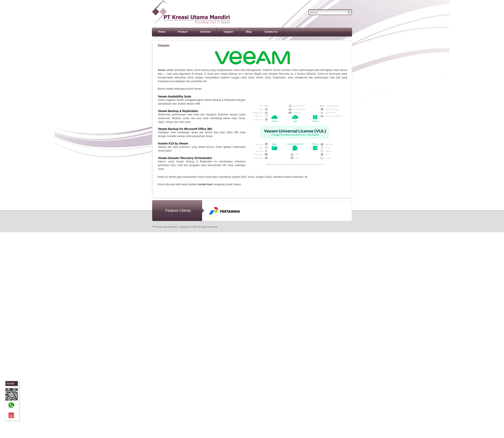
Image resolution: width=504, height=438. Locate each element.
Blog (249, 32)
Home (162, 32)
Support (228, 32)
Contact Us (271, 32)
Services (206, 32)
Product (183, 32)
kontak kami (205, 184)
